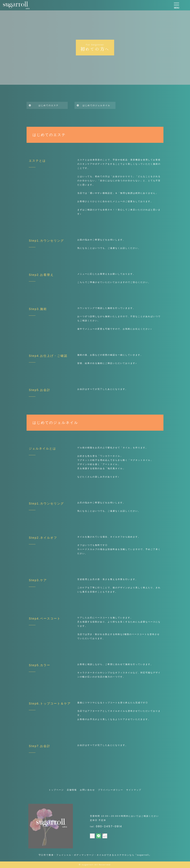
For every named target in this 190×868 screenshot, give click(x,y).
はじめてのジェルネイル (96, 105)
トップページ (56, 790)
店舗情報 (72, 790)
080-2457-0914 (109, 826)
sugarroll (88, 865)
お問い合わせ (87, 790)
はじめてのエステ (49, 105)
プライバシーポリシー (111, 790)
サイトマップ (134, 790)
